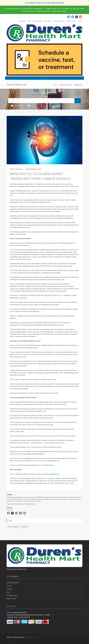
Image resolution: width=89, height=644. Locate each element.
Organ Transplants (13, 527)
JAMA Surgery (49, 465)
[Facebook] (69, 17)
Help (29, 21)
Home (55, 85)
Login (80, 21)
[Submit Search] (78, 101)
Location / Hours (59, 21)
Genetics (24, 527)
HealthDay (21, 504)
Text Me (9, 586)
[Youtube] (81, 17)
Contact (9, 589)
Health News (17, 106)
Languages (22, 21)
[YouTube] (15, 641)
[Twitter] (77, 17)
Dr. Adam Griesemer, (47, 334)
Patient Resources (66, 85)
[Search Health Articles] (41, 101)
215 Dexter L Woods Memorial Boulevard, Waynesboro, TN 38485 (28, 9)
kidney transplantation (52, 474)
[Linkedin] (73, 17)
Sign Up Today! (71, 21)
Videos (32, 106)
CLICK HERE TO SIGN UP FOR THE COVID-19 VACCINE (44, 3)
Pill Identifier (37, 21)
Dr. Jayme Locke (36, 257)
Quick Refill (48, 21)
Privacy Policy (11, 599)
